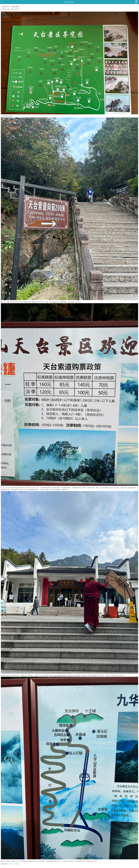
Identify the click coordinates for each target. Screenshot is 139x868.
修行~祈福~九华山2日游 (13, 864)
